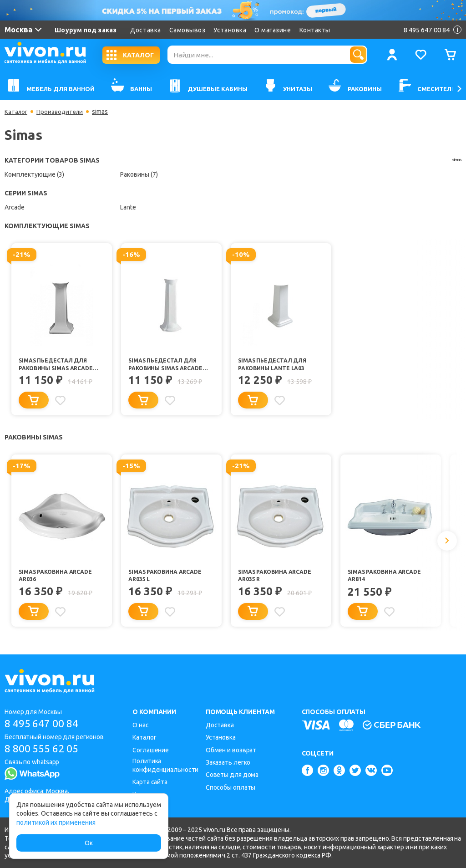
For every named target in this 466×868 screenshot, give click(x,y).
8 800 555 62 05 (45, 749)
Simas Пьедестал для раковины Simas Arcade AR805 (58, 365)
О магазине (273, 30)
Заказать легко (228, 762)
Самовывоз (187, 30)
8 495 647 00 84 (45, 723)
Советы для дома (232, 775)
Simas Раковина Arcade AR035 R (277, 578)
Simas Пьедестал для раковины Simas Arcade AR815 (168, 365)
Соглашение (151, 750)
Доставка (145, 30)
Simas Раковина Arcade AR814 (387, 578)
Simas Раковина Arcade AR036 (58, 578)
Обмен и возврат (231, 750)
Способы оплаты (231, 787)
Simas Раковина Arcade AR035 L (167, 578)
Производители (62, 112)
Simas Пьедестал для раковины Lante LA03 (274, 365)
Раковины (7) (139, 174)
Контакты (315, 30)
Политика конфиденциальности (165, 765)
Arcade (15, 207)
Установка (230, 30)
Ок (89, 843)
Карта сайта (150, 782)
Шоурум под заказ (86, 30)
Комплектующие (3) (34, 174)
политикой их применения (56, 822)
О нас (141, 725)
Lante (128, 207)
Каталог (17, 112)
